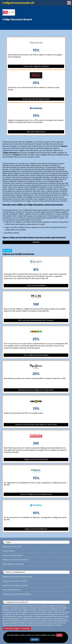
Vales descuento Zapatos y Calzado (15, 585)
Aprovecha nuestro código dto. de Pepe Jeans (36, 390)
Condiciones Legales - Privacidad (17, 628)
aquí (59, 635)
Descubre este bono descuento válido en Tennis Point (36, 425)
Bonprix (36, 242)
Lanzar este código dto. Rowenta (36, 66)
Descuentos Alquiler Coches (13, 555)
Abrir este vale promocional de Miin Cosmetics (36, 320)
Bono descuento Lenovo (36, 132)
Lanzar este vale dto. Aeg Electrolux (36, 99)
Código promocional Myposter (36, 529)
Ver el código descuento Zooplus (36, 355)
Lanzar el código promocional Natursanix (36, 494)
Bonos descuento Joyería (12, 590)
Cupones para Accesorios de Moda (15, 581)
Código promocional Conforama (36, 459)
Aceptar (35, 639)
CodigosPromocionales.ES (18, 3)
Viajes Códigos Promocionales (13, 564)
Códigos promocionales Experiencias (16, 560)
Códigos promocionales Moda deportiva (17, 594)
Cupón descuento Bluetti (36, 286)
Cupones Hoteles (9, 551)
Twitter (7, 251)
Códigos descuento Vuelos (12, 547)
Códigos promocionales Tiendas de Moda (17, 577)
